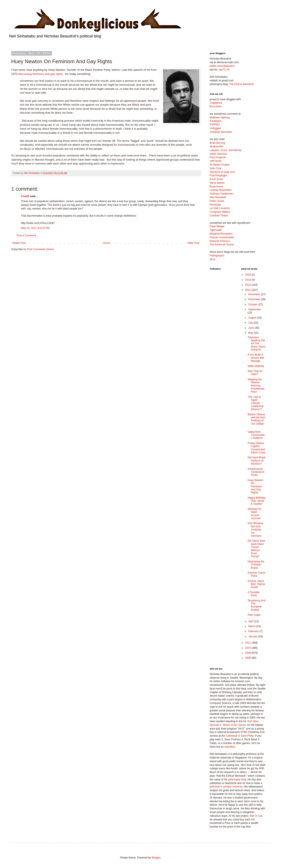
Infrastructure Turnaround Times (256, 472)
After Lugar (254, 615)
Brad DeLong (217, 143)
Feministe (215, 205)
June (251, 328)
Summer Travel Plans (256, 574)
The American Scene (222, 245)
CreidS (25, 196)
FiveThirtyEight (218, 176)
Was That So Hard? (255, 373)
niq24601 (230, 747)
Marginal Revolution (221, 234)
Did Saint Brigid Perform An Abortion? (256, 461)
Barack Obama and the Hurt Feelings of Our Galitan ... (256, 421)
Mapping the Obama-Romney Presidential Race (256, 386)
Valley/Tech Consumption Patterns (256, 435)
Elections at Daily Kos (222, 172)
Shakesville (216, 147)
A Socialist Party (253, 594)
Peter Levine (217, 201)
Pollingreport (217, 256)
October (253, 304)
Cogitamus (216, 103)
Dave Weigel (217, 226)
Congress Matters (220, 212)
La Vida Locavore (220, 208)
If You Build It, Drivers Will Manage (256, 358)
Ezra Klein (216, 106)
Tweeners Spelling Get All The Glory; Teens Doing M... (256, 344)
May (251, 333)
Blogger (156, 858)
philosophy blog (237, 779)
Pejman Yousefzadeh (222, 237)
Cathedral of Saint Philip (240, 736)
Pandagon (216, 121)
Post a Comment (26, 235)
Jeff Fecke (216, 161)
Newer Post (19, 243)
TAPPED (215, 125)
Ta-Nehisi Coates (220, 165)
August (253, 318)
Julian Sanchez (218, 154)
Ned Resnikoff (218, 197)
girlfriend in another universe (226, 787)
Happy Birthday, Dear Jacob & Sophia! (257, 501)
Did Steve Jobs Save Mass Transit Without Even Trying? (256, 549)
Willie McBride (256, 366)
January (253, 636)
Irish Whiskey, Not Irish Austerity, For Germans (255, 530)
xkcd (212, 259)
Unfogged (215, 128)
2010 (248, 648)
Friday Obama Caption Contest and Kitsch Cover (256, 448)
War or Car (256, 816)
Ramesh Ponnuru (220, 241)
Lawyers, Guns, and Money (225, 150)
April (251, 621)
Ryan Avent (216, 187)
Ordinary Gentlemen (221, 194)
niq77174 (224, 70)
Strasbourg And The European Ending (256, 605)
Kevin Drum (216, 179)
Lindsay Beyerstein (221, 190)
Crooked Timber (219, 216)
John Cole (216, 168)
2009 (248, 653)
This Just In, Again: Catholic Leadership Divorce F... (256, 403)
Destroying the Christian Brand (256, 565)
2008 (248, 658)
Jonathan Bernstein (221, 132)
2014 (248, 280)
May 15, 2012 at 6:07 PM (35, 228)
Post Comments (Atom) (41, 249)
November (255, 299)
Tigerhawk (216, 230)
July (251, 323)
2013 (248, 285)
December (255, 294)
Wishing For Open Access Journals (254, 514)
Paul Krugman (218, 157)
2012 (248, 290)
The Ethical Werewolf (241, 84)
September (255, 309)
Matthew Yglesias (220, 118)
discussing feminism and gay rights (41, 74)
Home (107, 243)
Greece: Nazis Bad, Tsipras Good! (256, 584)
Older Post (193, 243)
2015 (248, 275)
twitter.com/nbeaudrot (222, 66)
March (252, 626)
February (254, 631)
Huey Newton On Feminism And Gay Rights (255, 486)
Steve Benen (217, 183)
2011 (248, 643)
